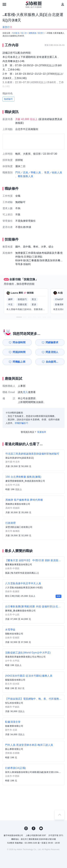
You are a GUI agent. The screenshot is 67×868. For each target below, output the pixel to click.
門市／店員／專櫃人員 (28, 172)
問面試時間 (19, 352)
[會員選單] (63, 4)
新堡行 (41, 33)
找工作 (24, 33)
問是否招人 (52, 352)
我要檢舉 (42, 432)
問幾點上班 (19, 362)
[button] (19, 317)
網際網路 (33, 33)
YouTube (41, 828)
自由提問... (52, 362)
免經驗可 (8, 99)
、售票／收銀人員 (52, 172)
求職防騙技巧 (21, 423)
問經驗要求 (52, 342)
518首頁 (16, 33)
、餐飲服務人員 (24, 176)
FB (34, 828)
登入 (26, 392)
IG (26, 828)
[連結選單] (4, 4)
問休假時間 (19, 342)
